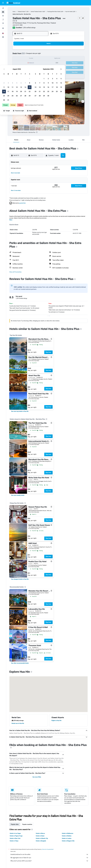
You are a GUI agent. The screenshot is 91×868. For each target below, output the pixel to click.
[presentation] (37, 132)
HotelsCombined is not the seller (49, 854)
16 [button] (17, 63)
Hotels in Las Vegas (15, 833)
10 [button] (21, 59)
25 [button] (26, 67)
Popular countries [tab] (27, 824)
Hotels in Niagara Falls (68, 841)
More (11, 220)
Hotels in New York (15, 838)
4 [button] (25, 54)
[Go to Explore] (3, 23)
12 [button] (30, 59)
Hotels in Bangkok (41, 841)
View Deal (49, 352)
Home (14, 12)
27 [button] (34, 67)
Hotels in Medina (67, 836)
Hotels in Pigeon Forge (16, 836)
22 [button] (43, 63)
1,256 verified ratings (29, 28)
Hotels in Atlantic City (42, 838)
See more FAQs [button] (37, 777)
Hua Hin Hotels (69, 12)
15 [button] (43, 59)
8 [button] (43, 54)
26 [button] (30, 67)
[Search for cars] (3, 16)
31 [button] (21, 72)
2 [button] (17, 54)
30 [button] (17, 72)
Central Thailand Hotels (36, 12)
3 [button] (21, 54)
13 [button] (34, 59)
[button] (3, 3)
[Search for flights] (3, 8)
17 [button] (21, 63)
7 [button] (38, 54)
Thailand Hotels (21, 12)
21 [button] (38, 63)
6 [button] (34, 54)
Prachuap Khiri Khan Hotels (54, 12)
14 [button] (38, 59)
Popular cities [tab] (15, 824)
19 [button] (30, 63)
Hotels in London (67, 838)
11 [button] (26, 59)
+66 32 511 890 (18, 25)
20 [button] (34, 63)
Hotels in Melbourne (68, 833)
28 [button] (38, 67)
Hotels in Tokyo (14, 841)
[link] (20, 411)
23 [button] (17, 67)
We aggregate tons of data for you (49, 858)
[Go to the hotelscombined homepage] (13, 3)
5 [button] (30, 54)
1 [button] (43, 50)
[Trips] (3, 28)
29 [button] (43, 67)
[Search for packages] (3, 19)
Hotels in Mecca (40, 833)
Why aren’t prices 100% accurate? (49, 861)
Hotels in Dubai (40, 836)
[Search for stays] (3, 12)
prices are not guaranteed (48, 849)
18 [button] (26, 63)
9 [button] (17, 59)
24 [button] (21, 67)
